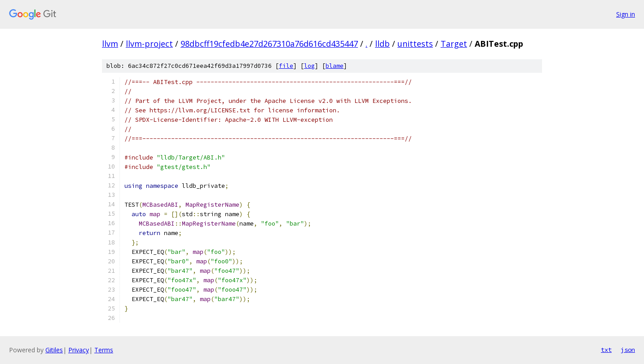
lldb (382, 44)
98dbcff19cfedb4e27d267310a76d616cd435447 (269, 44)
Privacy (79, 350)
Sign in (626, 14)
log (309, 66)
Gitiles (54, 350)
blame (335, 66)
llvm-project (149, 44)
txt (606, 350)
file (286, 66)
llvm (110, 44)
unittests (415, 44)
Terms (104, 350)
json (628, 350)
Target (454, 44)
